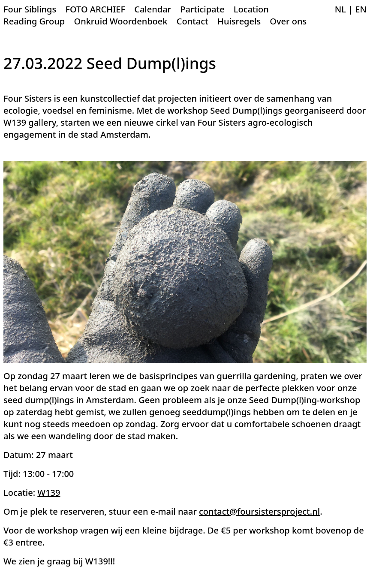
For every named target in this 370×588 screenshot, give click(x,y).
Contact (193, 21)
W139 (49, 493)
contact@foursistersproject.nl (259, 511)
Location (251, 9)
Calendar (153, 9)
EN (361, 9)
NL (340, 9)
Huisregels (239, 21)
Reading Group (34, 21)
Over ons (288, 21)
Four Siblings (30, 9)
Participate (202, 9)
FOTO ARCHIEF (95, 9)
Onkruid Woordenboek (120, 21)
